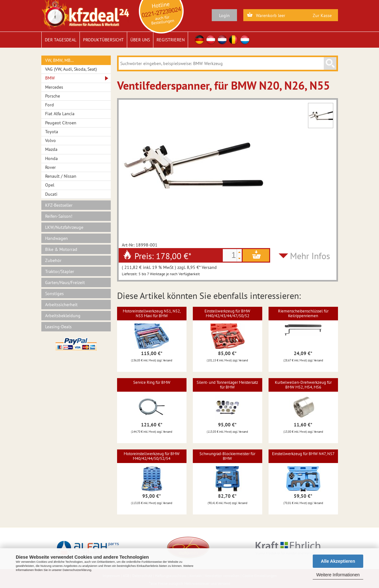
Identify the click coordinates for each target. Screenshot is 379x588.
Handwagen (56, 238)
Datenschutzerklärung (77, 570)
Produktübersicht (103, 40)
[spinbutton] (230, 255)
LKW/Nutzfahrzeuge (64, 227)
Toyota (52, 132)
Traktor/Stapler (60, 271)
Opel (50, 185)
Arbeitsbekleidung (63, 316)
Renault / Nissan (61, 176)
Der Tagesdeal (61, 40)
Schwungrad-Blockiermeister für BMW (227, 456)
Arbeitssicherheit (61, 305)
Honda (51, 158)
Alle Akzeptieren (338, 561)
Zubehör (53, 260)
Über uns (140, 40)
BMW (50, 78)
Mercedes (54, 87)
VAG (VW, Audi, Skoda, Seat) (71, 69)
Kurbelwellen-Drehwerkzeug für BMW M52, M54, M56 (303, 385)
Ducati (51, 194)
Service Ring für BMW (152, 382)
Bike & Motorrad (61, 249)
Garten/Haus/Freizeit (65, 282)
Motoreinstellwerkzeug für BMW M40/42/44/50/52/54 (152, 456)
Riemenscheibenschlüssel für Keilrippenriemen (303, 313)
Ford (50, 105)
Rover (50, 167)
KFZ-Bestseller (59, 205)
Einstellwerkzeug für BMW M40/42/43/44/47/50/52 (227, 313)
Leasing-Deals (58, 327)
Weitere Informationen (338, 575)
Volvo (50, 140)
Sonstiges (54, 294)
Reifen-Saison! (59, 216)
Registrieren (171, 40)
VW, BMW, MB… (59, 60)
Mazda (51, 149)
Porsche (53, 96)
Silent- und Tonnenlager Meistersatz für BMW (227, 385)
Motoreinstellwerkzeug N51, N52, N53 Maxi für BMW (152, 313)
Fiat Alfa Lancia (60, 114)
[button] (239, 252)
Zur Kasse (322, 15)
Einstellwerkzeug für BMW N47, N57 (303, 454)
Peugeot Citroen (61, 123)
